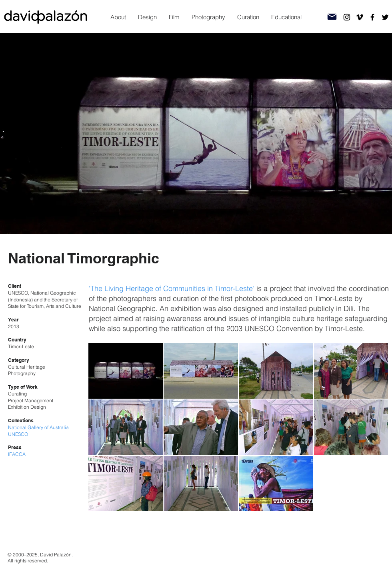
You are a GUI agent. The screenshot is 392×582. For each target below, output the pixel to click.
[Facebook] (372, 17)
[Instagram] (347, 17)
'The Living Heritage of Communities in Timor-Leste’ (172, 288)
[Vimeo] (360, 17)
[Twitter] (385, 17)
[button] (147, 17)
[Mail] (332, 17)
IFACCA (17, 454)
